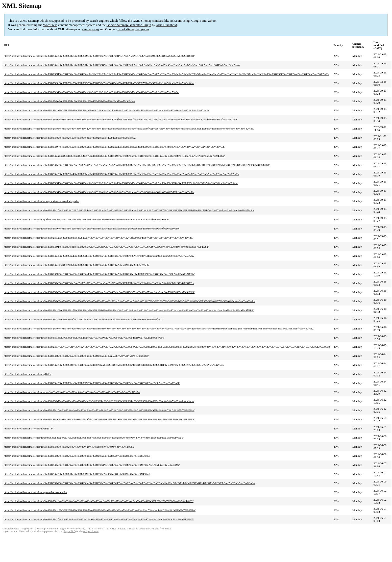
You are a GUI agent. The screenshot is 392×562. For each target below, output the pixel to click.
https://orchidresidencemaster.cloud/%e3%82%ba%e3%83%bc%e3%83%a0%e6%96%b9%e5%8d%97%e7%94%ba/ (69, 101)
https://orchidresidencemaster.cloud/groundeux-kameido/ (35, 492)
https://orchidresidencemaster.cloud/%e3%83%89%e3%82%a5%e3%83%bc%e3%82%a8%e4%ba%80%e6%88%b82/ (70, 138)
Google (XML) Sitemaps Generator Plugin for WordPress (51, 529)
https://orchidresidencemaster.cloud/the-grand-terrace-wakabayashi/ (41, 201)
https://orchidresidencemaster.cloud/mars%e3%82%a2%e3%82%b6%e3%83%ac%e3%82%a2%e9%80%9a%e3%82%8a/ (72, 392)
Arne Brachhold (166, 25)
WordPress (50, 25)
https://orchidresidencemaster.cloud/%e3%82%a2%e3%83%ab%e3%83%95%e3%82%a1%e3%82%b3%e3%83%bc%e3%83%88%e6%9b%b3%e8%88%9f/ (92, 383)
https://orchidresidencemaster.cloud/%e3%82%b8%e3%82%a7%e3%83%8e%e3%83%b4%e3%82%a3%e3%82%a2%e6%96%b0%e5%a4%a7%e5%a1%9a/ (92, 465)
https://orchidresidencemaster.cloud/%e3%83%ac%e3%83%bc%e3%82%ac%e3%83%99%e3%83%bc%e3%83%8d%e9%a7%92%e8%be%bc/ (84, 338)
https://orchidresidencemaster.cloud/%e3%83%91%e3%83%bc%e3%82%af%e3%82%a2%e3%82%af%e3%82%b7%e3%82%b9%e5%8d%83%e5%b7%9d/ (92, 92)
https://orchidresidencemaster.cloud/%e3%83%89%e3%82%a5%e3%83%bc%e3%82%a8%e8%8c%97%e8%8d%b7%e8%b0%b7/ (77, 456)
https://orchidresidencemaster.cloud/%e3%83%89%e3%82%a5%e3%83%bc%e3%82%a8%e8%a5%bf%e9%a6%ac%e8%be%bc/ (76, 356)
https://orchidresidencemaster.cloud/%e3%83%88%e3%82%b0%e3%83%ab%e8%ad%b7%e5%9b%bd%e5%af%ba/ (69, 447)
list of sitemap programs (133, 29)
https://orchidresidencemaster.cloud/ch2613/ (28, 428)
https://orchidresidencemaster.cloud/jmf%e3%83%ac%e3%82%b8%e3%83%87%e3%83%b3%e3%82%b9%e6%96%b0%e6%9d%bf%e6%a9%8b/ (86, 219)
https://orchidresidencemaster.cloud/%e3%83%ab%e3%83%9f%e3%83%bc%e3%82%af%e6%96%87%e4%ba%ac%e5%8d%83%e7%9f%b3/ (84, 319)
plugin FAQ (69, 531)
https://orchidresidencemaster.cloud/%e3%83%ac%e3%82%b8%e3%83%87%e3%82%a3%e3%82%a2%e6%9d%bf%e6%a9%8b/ (77, 265)
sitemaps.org (90, 29)
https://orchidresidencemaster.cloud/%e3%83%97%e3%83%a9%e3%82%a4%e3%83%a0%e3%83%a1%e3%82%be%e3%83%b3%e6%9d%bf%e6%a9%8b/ (92, 228)
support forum (91, 531)
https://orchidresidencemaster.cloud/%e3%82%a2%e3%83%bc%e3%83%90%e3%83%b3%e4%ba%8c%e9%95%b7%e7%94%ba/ (77, 474)
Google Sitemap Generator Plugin (129, 25)
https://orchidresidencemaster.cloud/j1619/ (27, 374)
